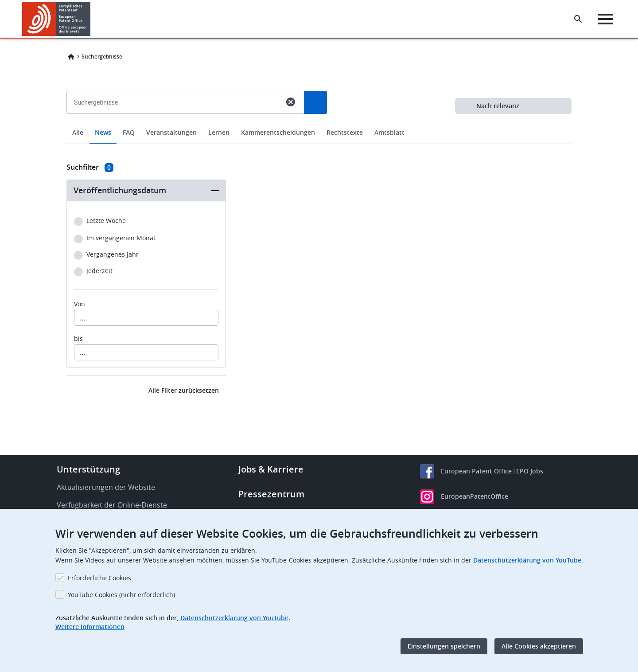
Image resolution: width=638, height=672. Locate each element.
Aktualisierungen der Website (106, 487)
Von (80, 304)
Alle (78, 132)
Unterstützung (88, 469)
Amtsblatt (389, 132)
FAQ (129, 132)
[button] (92, 19)
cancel (291, 102)
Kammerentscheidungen (278, 132)
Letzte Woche (106, 221)
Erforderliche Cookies (99, 578)
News (103, 132)
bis (78, 339)
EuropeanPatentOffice (475, 496)
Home (71, 57)
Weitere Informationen (90, 627)
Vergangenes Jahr (113, 255)
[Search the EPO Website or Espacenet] (578, 19)
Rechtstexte (345, 132)
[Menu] (605, 19)
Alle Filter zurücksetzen (184, 390)
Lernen (219, 132)
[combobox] (319, 123)
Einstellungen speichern (444, 646)
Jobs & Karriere (271, 469)
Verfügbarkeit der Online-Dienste (112, 505)
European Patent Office (476, 471)
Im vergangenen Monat (121, 238)
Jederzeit (99, 271)
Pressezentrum (271, 494)
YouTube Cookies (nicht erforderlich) (121, 595)
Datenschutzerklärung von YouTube (527, 560)
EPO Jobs (530, 471)
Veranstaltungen (171, 132)
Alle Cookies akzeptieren (539, 646)
